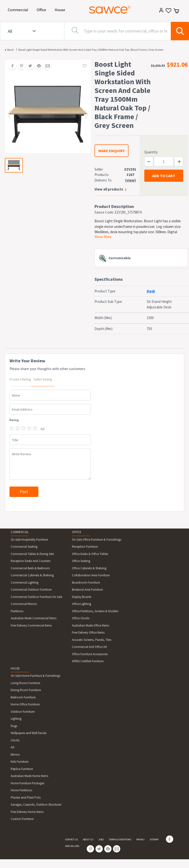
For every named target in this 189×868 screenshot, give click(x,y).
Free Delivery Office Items (88, 632)
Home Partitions (21, 790)
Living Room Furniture (25, 683)
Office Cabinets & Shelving (89, 568)
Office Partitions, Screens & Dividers (95, 611)
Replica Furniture (22, 769)
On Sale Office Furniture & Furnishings (97, 540)
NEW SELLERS (72, 846)
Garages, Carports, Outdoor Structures (36, 805)
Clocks (15, 740)
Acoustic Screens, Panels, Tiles (92, 640)
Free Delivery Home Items (27, 812)
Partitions (17, 611)
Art (13, 747)
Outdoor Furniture (23, 712)
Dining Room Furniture (26, 690)
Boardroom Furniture (86, 583)
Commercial (19, 9)
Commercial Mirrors (24, 604)
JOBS (101, 839)
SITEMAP (154, 839)
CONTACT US (71, 839)
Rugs (14, 726)
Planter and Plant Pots (26, 798)
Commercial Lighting (25, 583)
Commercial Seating (24, 547)
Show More (103, 237)
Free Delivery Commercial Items (31, 625)
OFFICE (77, 532)
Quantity (151, 152)
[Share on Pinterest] (20, 66)
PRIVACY (140, 839)
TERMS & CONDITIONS (120, 839)
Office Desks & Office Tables (90, 554)
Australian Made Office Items (90, 625)
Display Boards (82, 597)
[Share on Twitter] (28, 66)
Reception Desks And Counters (31, 561)
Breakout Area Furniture (87, 590)
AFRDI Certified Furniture (88, 661)
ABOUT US (88, 839)
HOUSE (15, 668)
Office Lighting (82, 604)
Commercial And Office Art (89, 647)
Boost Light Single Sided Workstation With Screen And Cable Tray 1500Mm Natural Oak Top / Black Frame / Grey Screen (91, 50)
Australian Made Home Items (29, 776)
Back (10, 50)
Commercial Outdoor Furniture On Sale (36, 597)
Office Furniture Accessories (90, 654)
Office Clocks (81, 618)
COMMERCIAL (20, 532)
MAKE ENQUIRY (112, 151)
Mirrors (15, 755)
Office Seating (81, 561)
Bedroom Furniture (23, 697)
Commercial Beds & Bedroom (30, 568)
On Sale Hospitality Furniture (29, 540)
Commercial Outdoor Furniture (31, 590)
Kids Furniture (20, 762)
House (61, 9)
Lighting (16, 719)
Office (42, 9)
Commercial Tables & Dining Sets (32, 554)
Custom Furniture (22, 819)
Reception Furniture (85, 547)
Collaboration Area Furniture (91, 575)
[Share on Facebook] (11, 66)
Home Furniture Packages (27, 783)
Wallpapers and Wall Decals (29, 733)
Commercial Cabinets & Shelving (32, 575)
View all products (109, 189)
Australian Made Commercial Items (34, 618)
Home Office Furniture (25, 704)
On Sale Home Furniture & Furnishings (35, 676)
